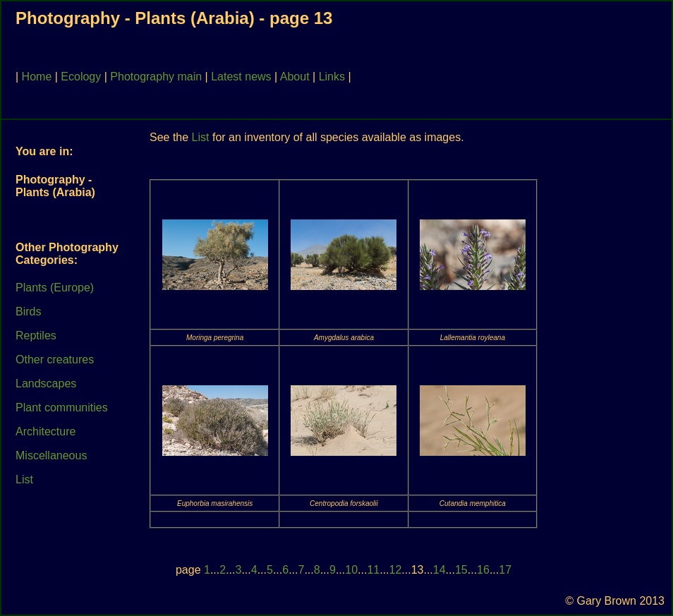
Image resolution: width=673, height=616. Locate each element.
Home (37, 77)
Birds (28, 312)
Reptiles (36, 336)
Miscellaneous (51, 455)
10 (351, 570)
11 (373, 570)
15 (461, 570)
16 (483, 570)
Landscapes (46, 384)
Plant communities (62, 407)
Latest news (241, 77)
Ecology (81, 77)
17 (505, 570)
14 (439, 570)
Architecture (46, 431)
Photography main (156, 77)
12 (396, 570)
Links (332, 77)
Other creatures (55, 360)
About (295, 77)
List (24, 479)
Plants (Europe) (55, 288)
